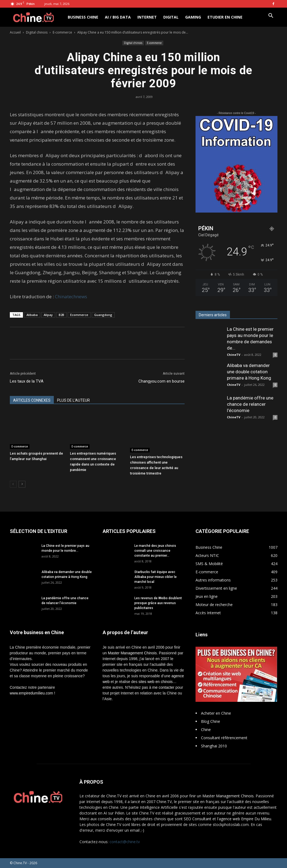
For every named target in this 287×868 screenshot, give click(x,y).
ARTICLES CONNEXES (32, 400)
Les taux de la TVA (27, 381)
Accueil (15, 32)
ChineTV (234, 355)
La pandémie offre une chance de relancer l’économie (250, 404)
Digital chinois (37, 32)
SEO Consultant (198, 819)
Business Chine (83, 17)
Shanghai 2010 (214, 746)
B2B (61, 315)
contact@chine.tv (125, 842)
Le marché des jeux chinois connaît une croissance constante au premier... (155, 551)
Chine (206, 730)
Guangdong (103, 315)
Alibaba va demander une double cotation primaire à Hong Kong (249, 372)
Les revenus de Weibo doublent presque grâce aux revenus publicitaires (158, 603)
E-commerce (62, 32)
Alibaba (32, 315)
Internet (147, 17)
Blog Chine (211, 721)
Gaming (193, 17)
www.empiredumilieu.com (32, 693)
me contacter (163, 687)
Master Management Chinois (132, 653)
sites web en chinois (156, 682)
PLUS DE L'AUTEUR (73, 400)
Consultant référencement (224, 738)
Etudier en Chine (225, 17)
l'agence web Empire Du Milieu (244, 819)
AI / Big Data (118, 17)
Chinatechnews (71, 296)
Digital (171, 17)
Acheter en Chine (216, 713)
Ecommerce (79, 315)
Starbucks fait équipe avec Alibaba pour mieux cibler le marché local (156, 577)
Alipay (48, 315)
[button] (271, 16)
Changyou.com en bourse (162, 381)
